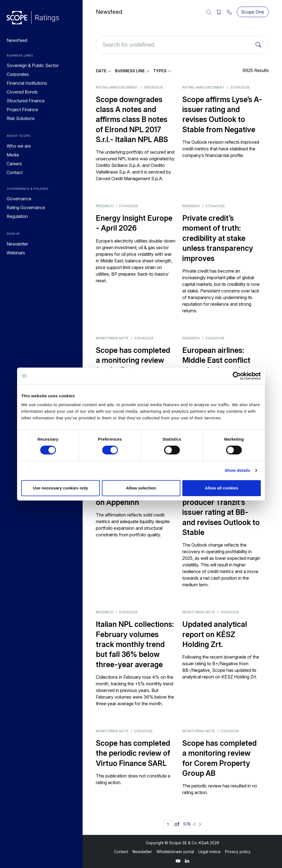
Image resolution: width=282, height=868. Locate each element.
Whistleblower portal (175, 852)
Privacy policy (238, 852)
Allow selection (141, 488)
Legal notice (209, 852)
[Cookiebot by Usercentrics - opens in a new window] (237, 376)
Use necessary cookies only (60, 488)
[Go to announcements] (33, 18)
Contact (121, 852)
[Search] (258, 45)
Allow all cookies (222, 488)
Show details (238, 470)
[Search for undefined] (182, 45)
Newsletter (142, 852)
